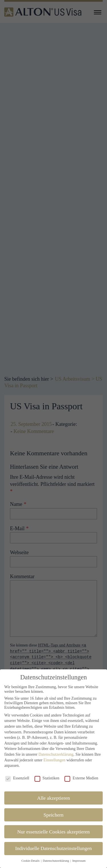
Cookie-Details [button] (31, 856)
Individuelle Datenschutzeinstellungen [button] (53, 844)
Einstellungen (54, 755)
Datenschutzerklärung (56, 750)
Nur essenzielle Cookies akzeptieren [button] (53, 827)
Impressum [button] (79, 856)
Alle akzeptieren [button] (53, 793)
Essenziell (17, 773)
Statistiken (47, 773)
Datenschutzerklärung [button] (56, 856)
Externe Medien (81, 773)
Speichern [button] (54, 810)
